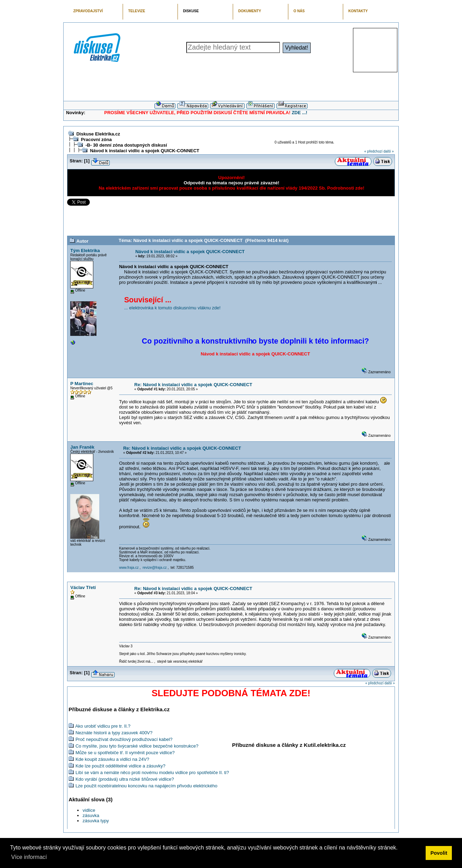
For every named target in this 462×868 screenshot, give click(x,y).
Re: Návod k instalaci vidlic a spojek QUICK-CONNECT (193, 385)
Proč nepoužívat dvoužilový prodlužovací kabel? (124, 739)
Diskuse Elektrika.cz (98, 134)
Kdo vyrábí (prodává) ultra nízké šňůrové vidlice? (125, 779)
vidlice (89, 810)
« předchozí (373, 151)
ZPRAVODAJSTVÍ (88, 11)
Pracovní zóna (96, 139)
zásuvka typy (96, 821)
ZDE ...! (300, 113)
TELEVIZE (137, 11)
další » (388, 151)
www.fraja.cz (129, 568)
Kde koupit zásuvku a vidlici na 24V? (112, 759)
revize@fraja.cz (155, 568)
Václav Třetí (83, 587)
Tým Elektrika (85, 251)
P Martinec (82, 384)
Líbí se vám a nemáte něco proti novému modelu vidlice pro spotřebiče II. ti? (152, 773)
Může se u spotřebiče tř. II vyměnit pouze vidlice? (125, 753)
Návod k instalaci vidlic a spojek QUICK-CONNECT (145, 151)
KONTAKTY (358, 11)
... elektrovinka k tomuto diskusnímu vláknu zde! (172, 308)
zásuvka (91, 815)
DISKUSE (191, 11)
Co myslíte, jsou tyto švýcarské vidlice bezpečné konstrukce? (137, 746)
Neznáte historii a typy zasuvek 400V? (114, 733)
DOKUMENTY (250, 11)
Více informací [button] (29, 857)
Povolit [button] (439, 853)
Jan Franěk (82, 447)
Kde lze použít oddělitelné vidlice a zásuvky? (120, 766)
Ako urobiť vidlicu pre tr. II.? (103, 726)
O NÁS (299, 11)
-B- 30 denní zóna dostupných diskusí (126, 145)
